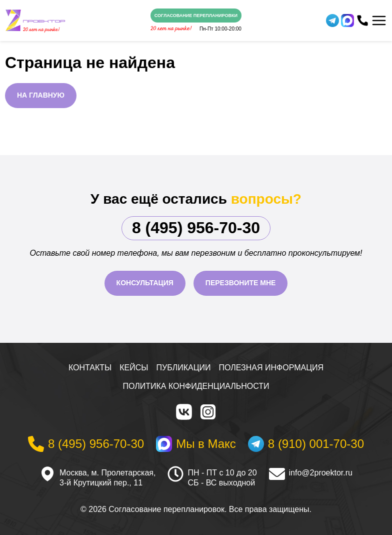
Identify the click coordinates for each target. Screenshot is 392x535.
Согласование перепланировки (196, 16)
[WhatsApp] (347, 21)
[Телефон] (362, 21)
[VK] (184, 412)
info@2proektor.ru (321, 473)
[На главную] (35, 21)
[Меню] (379, 21)
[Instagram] (208, 412)
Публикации (184, 368)
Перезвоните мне (241, 283)
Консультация (145, 283)
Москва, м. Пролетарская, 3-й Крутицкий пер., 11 (107, 478)
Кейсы (134, 368)
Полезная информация (271, 368)
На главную (41, 95)
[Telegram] (332, 21)
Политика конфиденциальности (196, 386)
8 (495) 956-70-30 (196, 228)
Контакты (90, 368)
